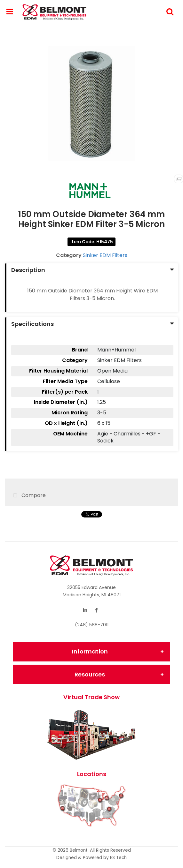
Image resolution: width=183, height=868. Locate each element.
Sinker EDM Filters (105, 255)
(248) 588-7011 (92, 625)
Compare (28, 496)
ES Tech (118, 858)
